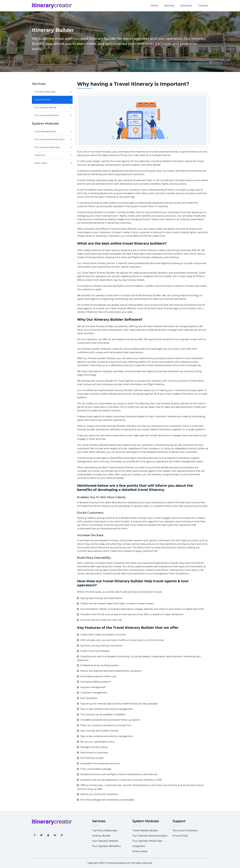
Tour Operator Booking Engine (49, 139)
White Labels (41, 163)
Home (154, 6)
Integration (40, 155)
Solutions (186, 6)
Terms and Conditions (185, 830)
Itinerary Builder (43, 100)
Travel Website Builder (45, 132)
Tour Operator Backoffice (47, 115)
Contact (203, 6)
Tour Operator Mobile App (47, 147)
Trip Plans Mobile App (45, 92)
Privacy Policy (180, 836)
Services (169, 6)
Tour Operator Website (45, 108)
